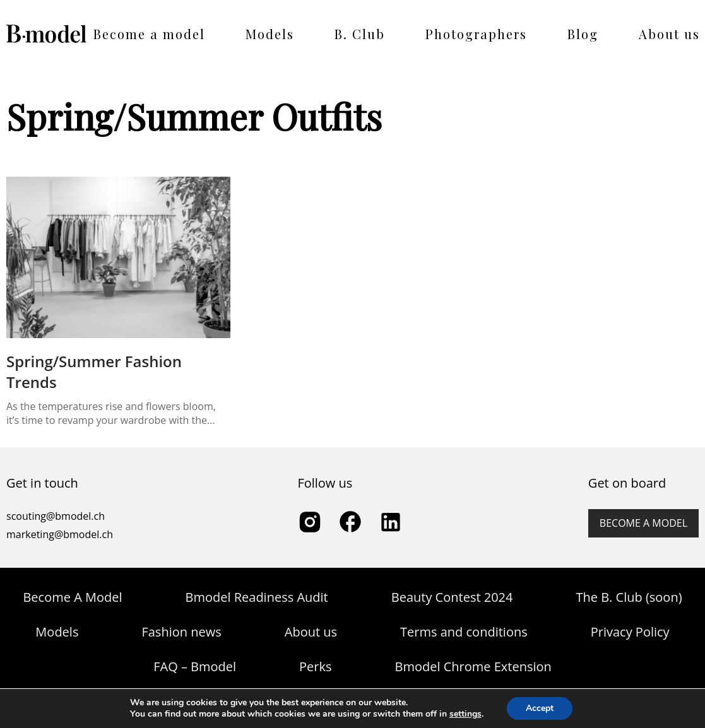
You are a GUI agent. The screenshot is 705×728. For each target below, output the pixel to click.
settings (465, 714)
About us (669, 34)
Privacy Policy (630, 632)
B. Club (360, 34)
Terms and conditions (464, 632)
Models (270, 34)
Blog (583, 34)
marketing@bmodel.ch (60, 534)
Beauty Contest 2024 (452, 597)
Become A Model (72, 597)
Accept (540, 708)
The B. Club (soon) (629, 597)
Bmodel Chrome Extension (473, 666)
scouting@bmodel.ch (56, 516)
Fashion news (181, 632)
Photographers (476, 34)
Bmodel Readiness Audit (257, 597)
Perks (315, 666)
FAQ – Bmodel (195, 666)
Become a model (149, 34)
